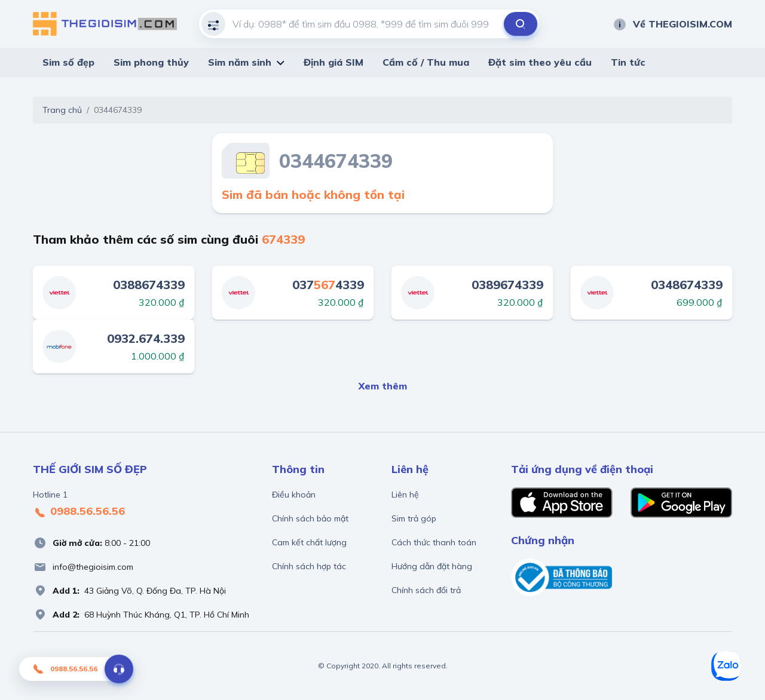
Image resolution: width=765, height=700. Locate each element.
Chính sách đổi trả (426, 590)
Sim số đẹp (68, 62)
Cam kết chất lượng (309, 542)
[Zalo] (726, 666)
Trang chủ (62, 110)
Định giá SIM (333, 62)
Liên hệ (405, 495)
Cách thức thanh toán (434, 542)
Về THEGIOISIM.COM (672, 24)
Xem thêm (383, 386)
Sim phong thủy (151, 62)
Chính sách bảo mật (310, 518)
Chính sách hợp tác (309, 566)
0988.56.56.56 (79, 512)
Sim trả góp (414, 518)
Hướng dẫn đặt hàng (432, 566)
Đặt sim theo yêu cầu (540, 62)
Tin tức (628, 62)
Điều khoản (294, 495)
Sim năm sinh (240, 62)
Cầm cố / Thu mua (426, 62)
